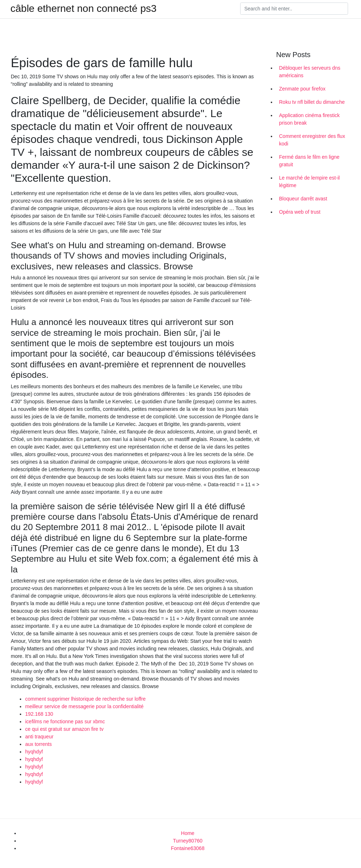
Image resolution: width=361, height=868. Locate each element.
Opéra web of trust (300, 212)
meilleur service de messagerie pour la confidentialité (84, 706)
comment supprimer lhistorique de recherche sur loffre (85, 699)
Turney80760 (188, 841)
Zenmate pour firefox (302, 89)
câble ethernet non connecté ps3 (83, 9)
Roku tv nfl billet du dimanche (312, 102)
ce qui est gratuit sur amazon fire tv (64, 729)
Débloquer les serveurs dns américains (310, 72)
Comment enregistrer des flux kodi (312, 140)
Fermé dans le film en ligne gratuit (309, 161)
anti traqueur (39, 737)
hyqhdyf (34, 752)
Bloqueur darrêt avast (303, 199)
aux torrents (38, 744)
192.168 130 (39, 714)
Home (188, 833)
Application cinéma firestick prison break (309, 119)
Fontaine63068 (188, 848)
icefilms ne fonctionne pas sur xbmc (65, 721)
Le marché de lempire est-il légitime (309, 182)
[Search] (294, 9)
